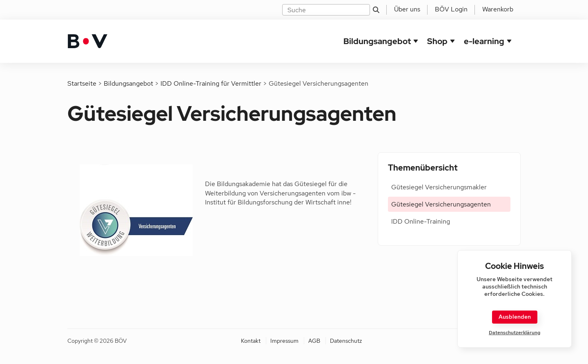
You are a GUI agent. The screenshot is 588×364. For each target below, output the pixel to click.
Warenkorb (498, 9)
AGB (314, 341)
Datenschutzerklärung (514, 333)
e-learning (484, 41)
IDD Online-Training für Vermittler (211, 83)
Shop (437, 41)
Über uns (407, 9)
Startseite (82, 83)
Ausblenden (515, 317)
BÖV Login (451, 9)
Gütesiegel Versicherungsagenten (441, 204)
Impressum (284, 341)
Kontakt (251, 341)
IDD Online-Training (421, 221)
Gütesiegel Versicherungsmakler (439, 187)
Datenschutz (346, 341)
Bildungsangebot (377, 41)
